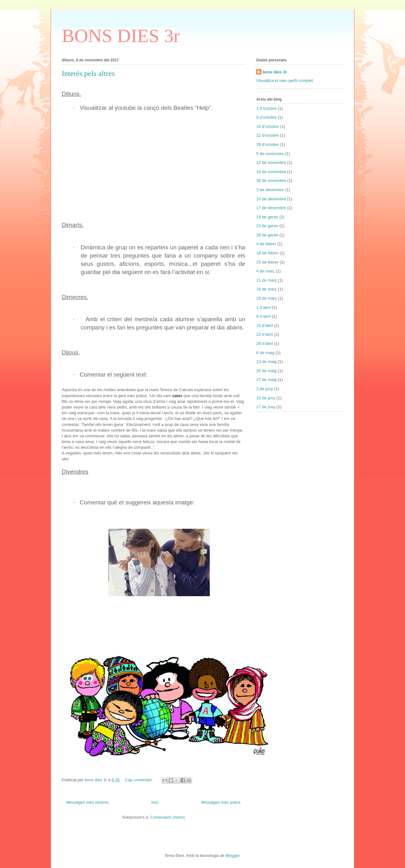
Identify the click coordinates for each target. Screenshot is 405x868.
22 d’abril (265, 334)
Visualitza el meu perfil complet (285, 81)
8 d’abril (264, 316)
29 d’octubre (268, 144)
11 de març (267, 280)
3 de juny (265, 389)
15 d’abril (265, 325)
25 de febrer (267, 262)
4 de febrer (266, 244)
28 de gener (267, 235)
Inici (155, 802)
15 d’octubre (268, 126)
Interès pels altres (88, 73)
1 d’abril (264, 307)
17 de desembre (271, 208)
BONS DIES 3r (121, 36)
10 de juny (266, 398)
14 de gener (267, 217)
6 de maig (265, 353)
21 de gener (267, 226)
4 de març (265, 271)
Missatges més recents (87, 802)
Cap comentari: (140, 780)
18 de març (267, 289)
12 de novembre (271, 162)
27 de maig (266, 380)
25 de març (267, 298)
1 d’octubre (266, 108)
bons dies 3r (275, 72)
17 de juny (266, 407)
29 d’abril (265, 343)
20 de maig (266, 371)
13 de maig (266, 362)
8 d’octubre (266, 117)
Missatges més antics (221, 802)
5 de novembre (270, 154)
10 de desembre (271, 199)
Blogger (233, 856)
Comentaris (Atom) (168, 817)
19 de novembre (271, 172)
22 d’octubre (268, 135)
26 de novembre (271, 181)
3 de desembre (270, 190)
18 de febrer (267, 253)
